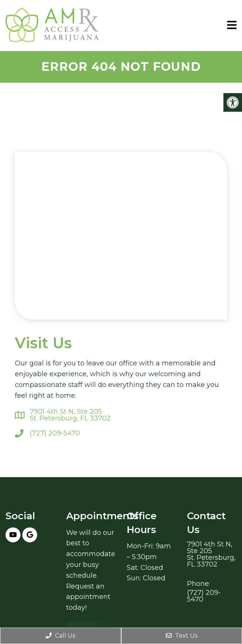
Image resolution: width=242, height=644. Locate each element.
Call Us (60, 636)
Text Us (182, 636)
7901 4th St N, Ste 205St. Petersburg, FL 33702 (70, 415)
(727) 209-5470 (55, 433)
